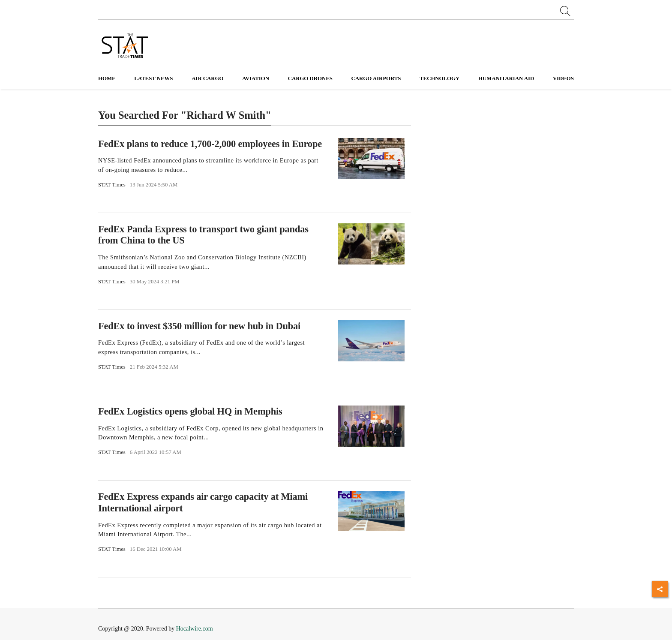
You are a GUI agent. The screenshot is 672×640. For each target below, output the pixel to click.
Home (107, 78)
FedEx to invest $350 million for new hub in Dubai (199, 326)
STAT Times (112, 185)
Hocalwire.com (195, 629)
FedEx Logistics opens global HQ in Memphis (190, 411)
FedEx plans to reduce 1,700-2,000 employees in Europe (210, 143)
